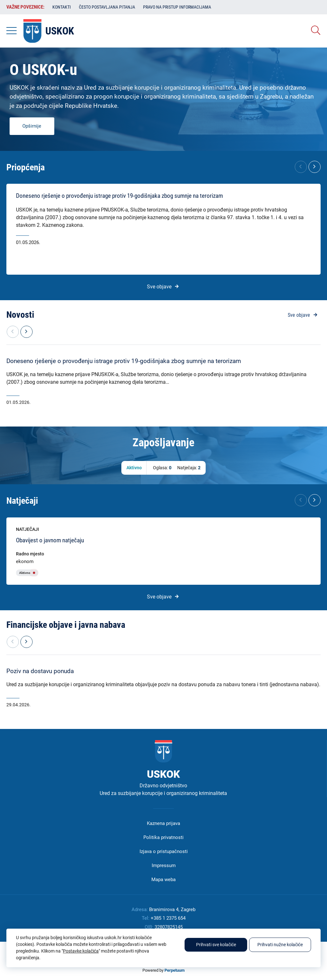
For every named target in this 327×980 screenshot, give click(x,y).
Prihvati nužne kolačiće (280, 945)
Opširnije (32, 126)
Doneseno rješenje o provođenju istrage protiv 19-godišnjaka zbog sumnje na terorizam (119, 196)
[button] (315, 167)
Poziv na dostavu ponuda (40, 671)
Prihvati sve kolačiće (216, 945)
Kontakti (62, 7)
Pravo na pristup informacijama (177, 7)
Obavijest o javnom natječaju (50, 540)
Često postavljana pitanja (107, 7)
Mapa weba (163, 880)
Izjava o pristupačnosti (164, 851)
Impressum (164, 865)
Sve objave (159, 287)
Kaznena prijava (163, 823)
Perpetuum (175, 970)
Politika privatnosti (163, 837)
